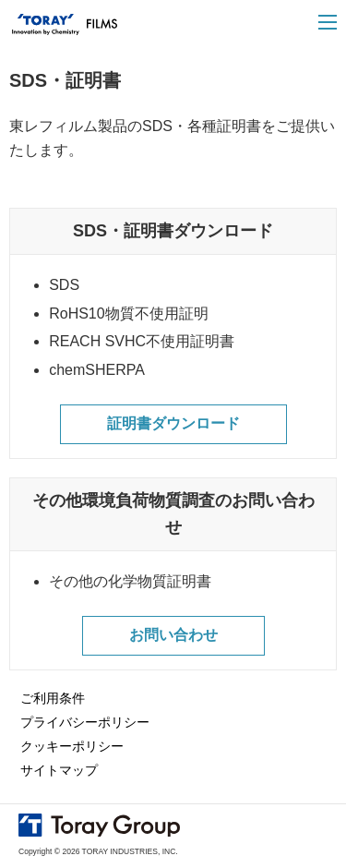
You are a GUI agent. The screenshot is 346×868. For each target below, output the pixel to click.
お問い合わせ (173, 635)
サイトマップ (59, 770)
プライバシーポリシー (85, 722)
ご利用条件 (53, 698)
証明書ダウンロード (173, 423)
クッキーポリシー (72, 746)
